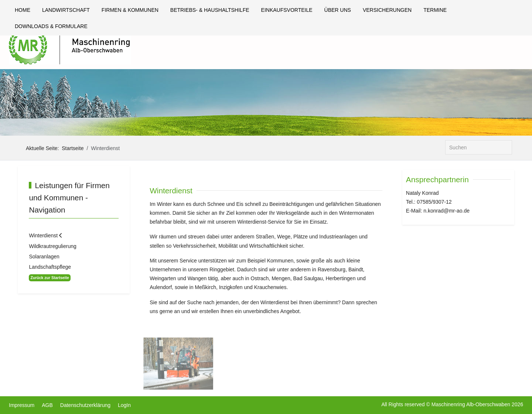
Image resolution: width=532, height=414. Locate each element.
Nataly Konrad (422, 193)
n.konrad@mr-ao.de (446, 211)
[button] (178, 363)
